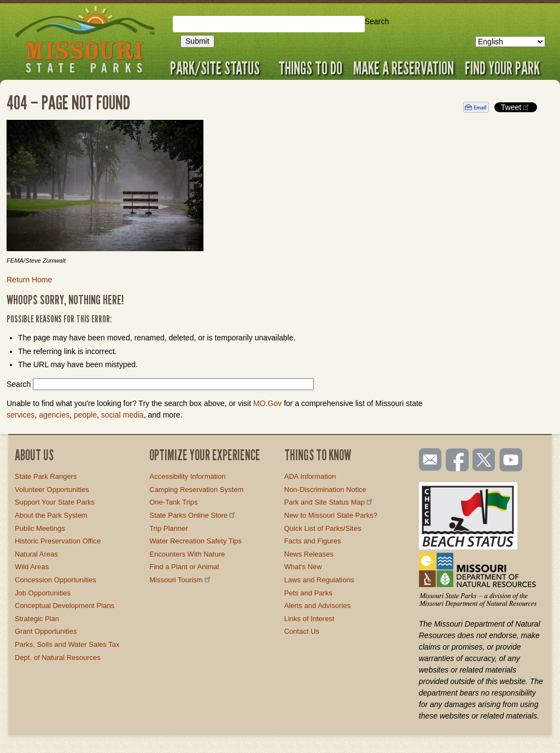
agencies (54, 415)
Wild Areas (32, 567)
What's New (303, 567)
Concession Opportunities (56, 580)
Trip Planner (168, 528)
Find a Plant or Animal (184, 567)
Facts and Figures (313, 541)
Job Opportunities (43, 593)
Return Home (29, 280)
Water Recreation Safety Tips (196, 541)
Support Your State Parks (55, 502)
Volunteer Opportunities (52, 490)
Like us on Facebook (458, 461)
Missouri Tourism (180, 580)
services (21, 415)
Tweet (516, 107)
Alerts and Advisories (317, 606)
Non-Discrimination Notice (325, 490)
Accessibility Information (187, 476)
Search (377, 21)
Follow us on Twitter (483, 461)
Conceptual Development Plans (65, 606)
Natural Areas (36, 554)
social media (122, 415)
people (85, 415)
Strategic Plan (37, 619)
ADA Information (310, 476)
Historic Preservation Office (58, 541)
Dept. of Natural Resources (58, 658)
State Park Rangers (46, 476)
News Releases (309, 554)
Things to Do (310, 68)
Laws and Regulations (319, 580)
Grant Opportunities (46, 631)
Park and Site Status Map (329, 502)
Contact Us (302, 631)
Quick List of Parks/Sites (323, 528)
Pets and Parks (308, 593)
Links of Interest (310, 619)
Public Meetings (40, 528)
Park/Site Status (219, 68)
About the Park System (51, 515)
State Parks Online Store (193, 515)
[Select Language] (510, 42)
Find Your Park (502, 68)
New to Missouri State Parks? (331, 515)
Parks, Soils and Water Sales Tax (67, 644)
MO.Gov (267, 403)
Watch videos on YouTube (511, 461)
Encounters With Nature (187, 554)
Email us (428, 460)
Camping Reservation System (196, 490)
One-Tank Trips (173, 502)
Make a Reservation (404, 68)
